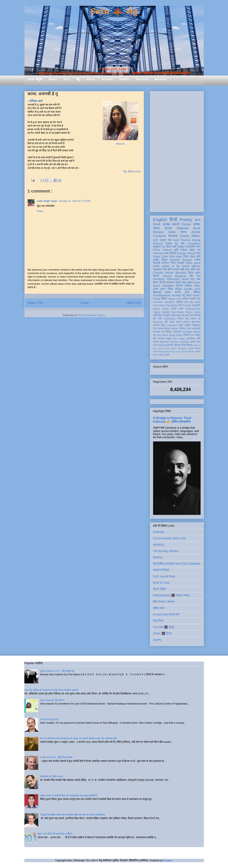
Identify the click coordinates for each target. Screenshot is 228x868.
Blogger (168, 860)
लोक (155, 329)
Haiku (197, 286)
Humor (197, 332)
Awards (124, 79)
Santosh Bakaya (181, 260)
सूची (176, 250)
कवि (183, 244)
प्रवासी (179, 286)
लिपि (199, 339)
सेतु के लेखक (159, 589)
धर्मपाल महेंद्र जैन (191, 250)
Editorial (183, 228)
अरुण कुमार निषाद (163, 289)
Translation (194, 244)
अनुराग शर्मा (166, 240)
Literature (172, 325)
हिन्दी (173, 220)
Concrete (158, 302)
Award (156, 309)
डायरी (193, 342)
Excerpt (182, 253)
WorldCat (159, 545)
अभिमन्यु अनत (185, 329)
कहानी (176, 224)
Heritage (187, 332)
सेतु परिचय (158, 621)
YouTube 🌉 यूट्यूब (164, 627)
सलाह (160, 329)
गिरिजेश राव (189, 335)
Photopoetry (164, 352)
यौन (155, 339)
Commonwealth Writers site (170, 538)
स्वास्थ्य (167, 329)
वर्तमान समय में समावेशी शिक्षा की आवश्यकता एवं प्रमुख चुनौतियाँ (69, 796)
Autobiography (162, 295)
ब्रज (199, 342)
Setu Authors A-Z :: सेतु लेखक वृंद (57, 671)
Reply (40, 211)
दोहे (166, 322)
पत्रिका (198, 348)
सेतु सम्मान (191, 319)
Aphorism (165, 342)
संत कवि (157, 319)
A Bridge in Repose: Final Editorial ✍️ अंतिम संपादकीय (172, 420)
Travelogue (171, 305)
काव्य (197, 220)
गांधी (180, 305)
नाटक (172, 322)
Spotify (157, 640)
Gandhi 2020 (192, 289)
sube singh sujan (47, 201)
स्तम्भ (183, 232)
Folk (155, 345)
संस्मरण (165, 263)
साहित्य (188, 286)
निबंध (173, 263)
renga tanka (175, 335)
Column (187, 305)
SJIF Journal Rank (164, 576)
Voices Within (190, 236)
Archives (161, 79)
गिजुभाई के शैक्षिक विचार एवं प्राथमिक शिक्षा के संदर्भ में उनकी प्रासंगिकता (73, 815)
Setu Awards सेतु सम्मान (52, 700)
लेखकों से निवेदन (161, 570)
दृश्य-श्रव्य (196, 322)
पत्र (193, 279)
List (156, 240)
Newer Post (35, 303)
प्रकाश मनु (172, 244)
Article (196, 232)
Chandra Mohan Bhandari (170, 273)
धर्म (163, 332)
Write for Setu (161, 583)
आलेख (166, 224)
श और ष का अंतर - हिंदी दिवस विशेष (56, 757)
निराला (180, 319)
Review (158, 232)
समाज (156, 342)
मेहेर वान (195, 276)
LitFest (186, 322)
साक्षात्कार (158, 269)
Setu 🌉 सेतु (114, 11)
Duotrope (159, 532)
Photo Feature (162, 250)
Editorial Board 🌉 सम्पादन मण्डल (171, 595)
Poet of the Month (179, 352)
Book (197, 228)
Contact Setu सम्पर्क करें (166, 614)
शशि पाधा (185, 269)
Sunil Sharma (182, 240)
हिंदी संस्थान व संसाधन (164, 602)
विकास (189, 345)
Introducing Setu (49, 719)
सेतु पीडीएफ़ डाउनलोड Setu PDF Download (176, 564)
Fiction (186, 224)
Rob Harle (176, 256)
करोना (178, 292)
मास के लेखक (158, 355)
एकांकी (191, 348)
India (172, 232)
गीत (165, 269)
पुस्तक (168, 228)
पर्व (199, 319)
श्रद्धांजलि (196, 305)
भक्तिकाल (196, 325)
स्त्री (181, 309)
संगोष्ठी (167, 355)
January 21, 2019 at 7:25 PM (74, 201)
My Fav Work (161, 335)
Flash (189, 263)
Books (53, 79)
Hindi (157, 224)
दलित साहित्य (185, 325)
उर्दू (183, 295)
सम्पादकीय (190, 247)
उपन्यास (157, 332)
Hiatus (91, 79)
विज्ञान (164, 299)
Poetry (186, 220)
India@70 (170, 302)
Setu (67, 79)
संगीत (155, 352)
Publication (170, 319)
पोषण (187, 292)
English (160, 220)
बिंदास (164, 260)
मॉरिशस (197, 315)
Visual (175, 329)
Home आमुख (35, 79)
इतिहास (180, 302)
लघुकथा (157, 247)
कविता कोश (159, 608)
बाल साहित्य (170, 253)
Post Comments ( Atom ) (92, 315)
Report (189, 312)
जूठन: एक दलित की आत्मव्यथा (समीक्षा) (55, 834)
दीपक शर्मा (171, 247)
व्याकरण (161, 339)
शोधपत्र (173, 236)
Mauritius (158, 322)
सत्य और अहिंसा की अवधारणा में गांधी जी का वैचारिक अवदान (51, 690)
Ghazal (191, 253)
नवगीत (198, 335)
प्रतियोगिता (158, 315)
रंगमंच (183, 345)
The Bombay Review (166, 551)
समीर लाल (195, 269)
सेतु (78, 79)
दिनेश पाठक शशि (192, 256)
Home (85, 303)
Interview (158, 253)
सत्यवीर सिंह (195, 299)
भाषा (198, 279)
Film (175, 339)
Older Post (134, 303)
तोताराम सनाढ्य (195, 352)
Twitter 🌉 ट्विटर (163, 633)
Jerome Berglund (174, 276)
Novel (185, 279)
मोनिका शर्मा (120, 144)
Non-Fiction (178, 312)
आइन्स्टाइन (176, 315)
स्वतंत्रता (177, 332)
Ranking (185, 342)
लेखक (157, 228)
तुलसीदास (191, 339)
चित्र (156, 282)
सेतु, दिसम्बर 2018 (132, 172)
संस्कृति (167, 315)
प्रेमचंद (186, 299)
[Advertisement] (177, 151)
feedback (182, 348)
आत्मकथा (170, 282)
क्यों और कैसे (187, 315)
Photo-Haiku (171, 348)
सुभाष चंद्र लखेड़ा (185, 282)
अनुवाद (181, 247)
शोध (199, 253)
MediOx (158, 557)
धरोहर (156, 260)
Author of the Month (176, 266)
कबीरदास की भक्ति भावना (52, 776)
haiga (182, 339)
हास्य (178, 322)
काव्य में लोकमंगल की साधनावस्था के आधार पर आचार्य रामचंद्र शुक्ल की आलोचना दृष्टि (79, 738)
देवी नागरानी (174, 269)
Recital (162, 345)
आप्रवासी (196, 329)
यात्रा (189, 295)
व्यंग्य (198, 247)
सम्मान (168, 292)
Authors (107, 79)
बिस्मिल (197, 292)
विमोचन (168, 332)
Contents (160, 236)
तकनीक (170, 345)
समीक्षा (197, 224)
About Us (142, 79)
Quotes (175, 342)
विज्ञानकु (157, 292)
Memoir (196, 266)
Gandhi (166, 312)
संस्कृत (178, 289)
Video (197, 312)
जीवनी (162, 282)
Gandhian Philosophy (167, 279)
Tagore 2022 (175, 299)
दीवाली (177, 345)
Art (164, 247)
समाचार (181, 263)
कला (186, 302)
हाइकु (169, 339)
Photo (166, 309)
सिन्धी (174, 309)
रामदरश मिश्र (159, 325)
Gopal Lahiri (161, 256)
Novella (176, 295)
